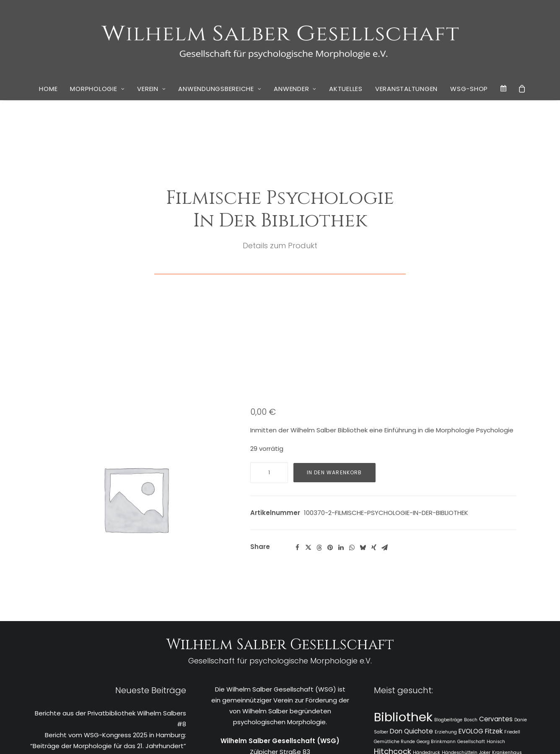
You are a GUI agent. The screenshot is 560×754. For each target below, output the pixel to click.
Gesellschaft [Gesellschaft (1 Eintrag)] (471, 612)
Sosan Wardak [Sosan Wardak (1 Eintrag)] (446, 661)
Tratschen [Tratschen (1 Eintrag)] (484, 671)
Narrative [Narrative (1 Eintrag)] (491, 638)
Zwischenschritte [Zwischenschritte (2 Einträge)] (425, 702)
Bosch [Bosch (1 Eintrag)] (471, 591)
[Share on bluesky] (363, 419)
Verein (151, 89)
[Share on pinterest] (330, 419)
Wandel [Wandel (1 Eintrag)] (475, 682)
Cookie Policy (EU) (307, 738)
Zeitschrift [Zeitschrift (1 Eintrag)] (385, 703)
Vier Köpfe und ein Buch (149, 683)
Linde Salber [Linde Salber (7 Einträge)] (407, 636)
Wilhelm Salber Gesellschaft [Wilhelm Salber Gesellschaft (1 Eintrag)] (470, 693)
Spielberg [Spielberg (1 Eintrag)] (474, 661)
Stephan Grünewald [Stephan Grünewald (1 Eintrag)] (508, 661)
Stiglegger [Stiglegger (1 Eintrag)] (420, 671)
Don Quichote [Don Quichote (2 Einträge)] (411, 602)
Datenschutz (262, 738)
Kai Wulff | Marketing (401, 738)
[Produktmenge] (269, 343)
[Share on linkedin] (341, 419)
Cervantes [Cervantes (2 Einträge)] (496, 590)
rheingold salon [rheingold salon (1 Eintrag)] (499, 651)
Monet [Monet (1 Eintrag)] (472, 638)
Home (48, 89)
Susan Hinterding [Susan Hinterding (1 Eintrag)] (452, 671)
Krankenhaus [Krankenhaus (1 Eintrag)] (507, 623)
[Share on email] (385, 419)
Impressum (227, 738)
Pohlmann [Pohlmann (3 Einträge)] (393, 650)
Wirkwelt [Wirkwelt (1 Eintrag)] (512, 693)
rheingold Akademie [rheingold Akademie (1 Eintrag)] (458, 651)
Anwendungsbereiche (220, 89)
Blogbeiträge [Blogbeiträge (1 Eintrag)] (448, 591)
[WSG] (280, 39)
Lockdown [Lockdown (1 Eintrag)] (452, 638)
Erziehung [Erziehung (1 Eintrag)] (446, 603)
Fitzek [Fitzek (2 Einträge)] (494, 602)
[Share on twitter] (309, 419)
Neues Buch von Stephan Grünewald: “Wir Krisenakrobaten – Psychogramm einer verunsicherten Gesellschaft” (122, 661)
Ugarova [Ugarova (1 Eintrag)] (506, 671)
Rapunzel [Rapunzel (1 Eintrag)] (424, 651)
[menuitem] (48, 89)
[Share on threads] (319, 419)
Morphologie (97, 89)
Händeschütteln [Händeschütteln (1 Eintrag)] (460, 623)
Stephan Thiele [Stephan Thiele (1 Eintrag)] (390, 671)
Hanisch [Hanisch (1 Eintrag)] (496, 612)
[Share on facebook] (298, 419)
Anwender (295, 89)
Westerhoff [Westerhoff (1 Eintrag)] (425, 693)
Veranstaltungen (406, 89)
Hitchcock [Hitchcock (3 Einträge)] (393, 622)
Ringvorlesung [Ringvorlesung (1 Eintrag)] (390, 661)
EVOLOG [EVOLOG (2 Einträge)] (471, 602)
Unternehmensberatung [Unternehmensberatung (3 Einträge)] (419, 680)
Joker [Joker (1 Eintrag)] (485, 623)
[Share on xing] (374, 419)
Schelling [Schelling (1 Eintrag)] (418, 661)
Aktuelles (346, 89)
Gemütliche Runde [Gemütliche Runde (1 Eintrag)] (394, 612)
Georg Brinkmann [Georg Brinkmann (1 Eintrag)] (436, 612)
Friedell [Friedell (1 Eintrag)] (512, 603)
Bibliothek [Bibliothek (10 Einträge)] (403, 588)
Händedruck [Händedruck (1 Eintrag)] (426, 623)
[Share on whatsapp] (352, 419)
